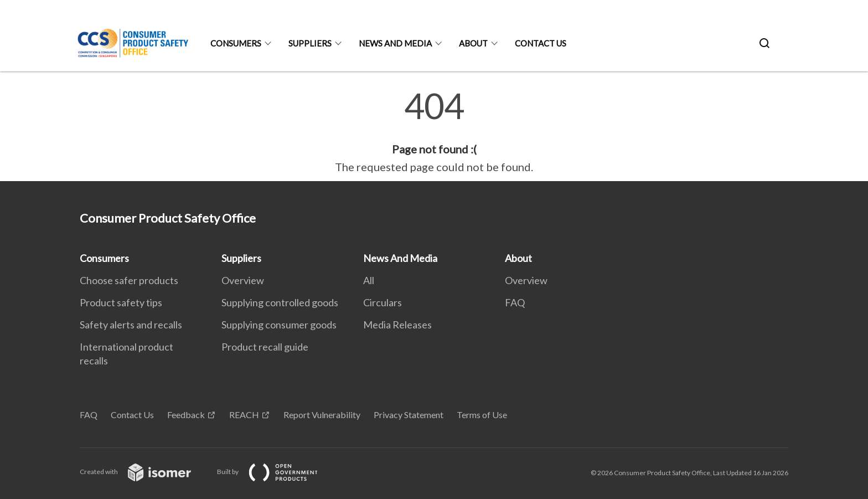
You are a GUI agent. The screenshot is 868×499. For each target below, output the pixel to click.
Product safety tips (121, 302)
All (369, 280)
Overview (243, 280)
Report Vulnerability (322, 415)
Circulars (383, 302)
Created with (144, 472)
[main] (434, 132)
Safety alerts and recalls (131, 325)
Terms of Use (482, 415)
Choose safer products (129, 280)
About (473, 43)
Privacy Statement (409, 415)
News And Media (395, 43)
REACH (244, 415)
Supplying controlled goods (280, 302)
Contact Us (541, 43)
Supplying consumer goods (279, 325)
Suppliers (310, 43)
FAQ (515, 302)
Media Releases (397, 325)
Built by (276, 472)
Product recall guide (265, 347)
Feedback (186, 415)
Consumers (236, 43)
